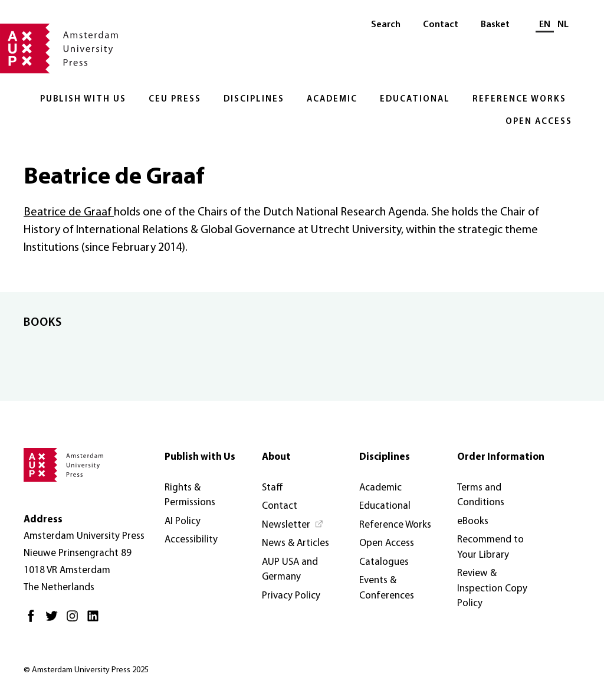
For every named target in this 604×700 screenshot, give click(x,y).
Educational (415, 99)
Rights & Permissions (190, 495)
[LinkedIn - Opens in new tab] (96, 621)
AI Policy (183, 521)
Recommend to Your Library (490, 547)
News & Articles (296, 543)
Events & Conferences (387, 588)
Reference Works (519, 99)
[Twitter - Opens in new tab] (55, 621)
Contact (441, 25)
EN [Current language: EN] (545, 25)
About (276, 457)
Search (386, 25)
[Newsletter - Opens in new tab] (293, 525)
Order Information (501, 457)
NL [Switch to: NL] (563, 25)
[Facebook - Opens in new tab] (34, 621)
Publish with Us (83, 99)
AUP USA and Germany (290, 570)
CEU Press (175, 99)
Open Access (539, 122)
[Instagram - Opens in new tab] (75, 621)
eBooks (473, 521)
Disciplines (254, 99)
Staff (273, 488)
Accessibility (191, 540)
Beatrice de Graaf (69, 212)
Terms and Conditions (481, 495)
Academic (332, 99)
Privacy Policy (291, 596)
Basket (495, 25)
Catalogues (384, 562)
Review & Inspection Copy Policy (492, 588)
